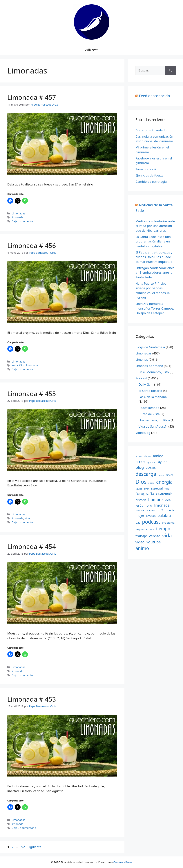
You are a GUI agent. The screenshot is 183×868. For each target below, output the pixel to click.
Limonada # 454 (32, 546)
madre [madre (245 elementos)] (140, 510)
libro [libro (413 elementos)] (148, 505)
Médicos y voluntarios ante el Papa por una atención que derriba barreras (155, 226)
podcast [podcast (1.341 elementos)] (151, 522)
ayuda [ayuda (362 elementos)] (163, 462)
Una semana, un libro (154, 420)
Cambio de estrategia (151, 182)
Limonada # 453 (32, 699)
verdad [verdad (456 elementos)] (155, 536)
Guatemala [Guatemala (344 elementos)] (164, 494)
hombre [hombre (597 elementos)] (155, 500)
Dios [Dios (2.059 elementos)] (141, 482)
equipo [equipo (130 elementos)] (139, 489)
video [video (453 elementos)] (140, 542)
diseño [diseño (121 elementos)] (151, 483)
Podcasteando (149, 408)
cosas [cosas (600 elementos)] (151, 467)
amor (15, 365)
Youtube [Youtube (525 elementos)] (154, 542)
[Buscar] (170, 70)
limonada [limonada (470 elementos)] (162, 505)
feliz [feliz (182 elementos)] (167, 489)
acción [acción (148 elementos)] (139, 456)
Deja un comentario (24, 221)
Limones (142, 359)
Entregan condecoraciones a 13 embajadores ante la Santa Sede (155, 273)
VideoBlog (143, 433)
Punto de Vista (149, 414)
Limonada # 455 (32, 394)
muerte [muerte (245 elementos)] (170, 510)
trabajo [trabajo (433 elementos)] (141, 536)
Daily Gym (91, 49)
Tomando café (146, 169)
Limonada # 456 (32, 245)
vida (27, 518)
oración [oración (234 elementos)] (151, 516)
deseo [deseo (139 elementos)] (161, 475)
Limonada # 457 (32, 97)
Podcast (141, 378)
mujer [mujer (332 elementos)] (140, 516)
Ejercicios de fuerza (150, 175)
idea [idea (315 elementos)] (168, 500)
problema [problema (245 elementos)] (168, 523)
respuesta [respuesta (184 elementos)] (141, 529)
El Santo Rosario (150, 391)
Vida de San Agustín (153, 426)
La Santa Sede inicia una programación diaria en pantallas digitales (153, 241)
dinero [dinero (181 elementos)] (169, 475)
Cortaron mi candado (151, 130)
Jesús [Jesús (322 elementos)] (139, 505)
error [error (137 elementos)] (146, 489)
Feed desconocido (154, 96)
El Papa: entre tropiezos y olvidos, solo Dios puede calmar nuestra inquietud (154, 257)
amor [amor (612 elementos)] (140, 461)
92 (23, 847)
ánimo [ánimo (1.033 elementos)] (142, 548)
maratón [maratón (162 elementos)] (150, 511)
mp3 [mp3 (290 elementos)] (160, 510)
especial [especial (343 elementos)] (157, 488)
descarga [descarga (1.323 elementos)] (146, 474)
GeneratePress (123, 862)
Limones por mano (149, 366)
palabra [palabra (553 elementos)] (164, 515)
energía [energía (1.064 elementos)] (164, 482)
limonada (17, 217)
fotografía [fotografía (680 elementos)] (145, 493)
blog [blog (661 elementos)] (140, 467)
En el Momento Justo (154, 372)
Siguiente (36, 847)
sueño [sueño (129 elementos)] (151, 529)
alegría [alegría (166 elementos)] (147, 456)
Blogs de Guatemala (150, 347)
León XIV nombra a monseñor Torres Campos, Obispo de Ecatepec (155, 308)
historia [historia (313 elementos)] (141, 500)
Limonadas (18, 213)
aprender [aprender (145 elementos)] (152, 462)
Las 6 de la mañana (153, 397)
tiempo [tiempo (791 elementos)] (163, 529)
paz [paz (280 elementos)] (138, 523)
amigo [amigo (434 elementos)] (158, 456)
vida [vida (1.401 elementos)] (167, 535)
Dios (22, 365)
